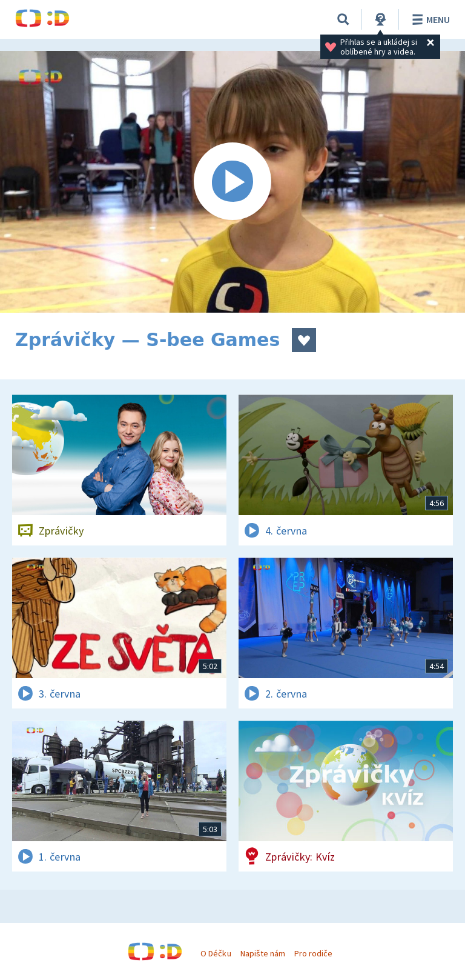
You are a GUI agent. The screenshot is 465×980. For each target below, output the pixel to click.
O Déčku (216, 953)
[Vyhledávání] (343, 19)
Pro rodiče (313, 953)
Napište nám (263, 953)
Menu (429, 19)
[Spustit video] (232, 182)
